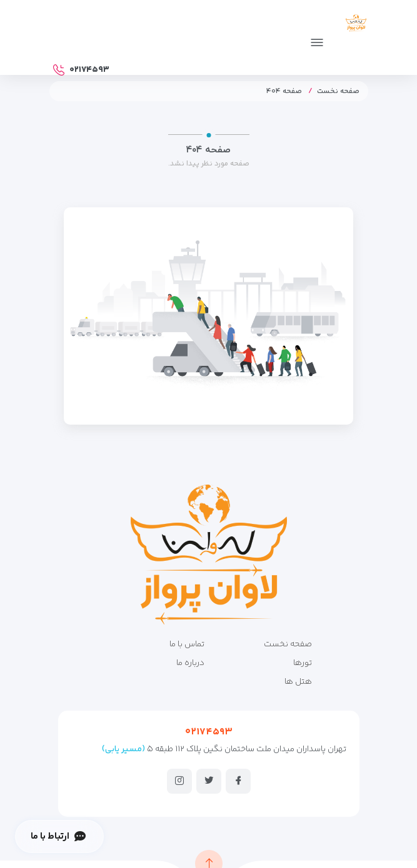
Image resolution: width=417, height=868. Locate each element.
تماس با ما (187, 644)
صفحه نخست (338, 91)
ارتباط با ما (58, 836)
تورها (303, 663)
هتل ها (298, 682)
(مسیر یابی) (123, 749)
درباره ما (190, 663)
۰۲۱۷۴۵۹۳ (209, 732)
